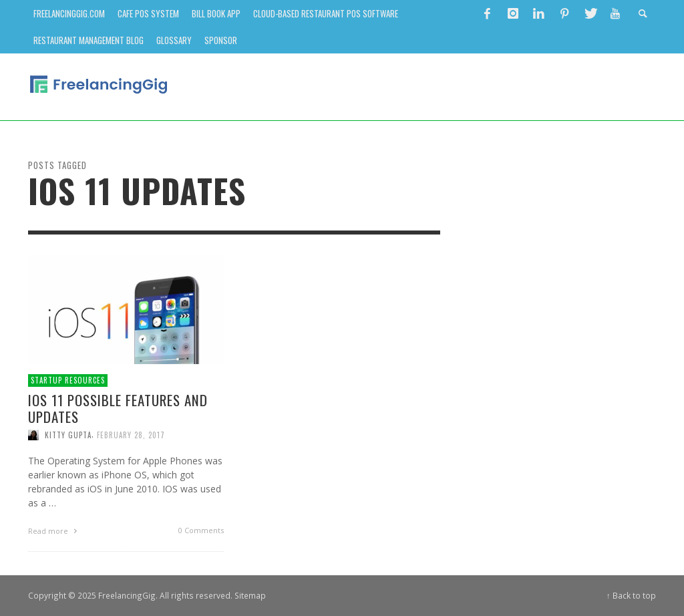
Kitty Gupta (68, 435)
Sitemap (250, 595)
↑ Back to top (631, 595)
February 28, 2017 (131, 435)
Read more (54, 531)
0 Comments (201, 530)
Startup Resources (68, 380)
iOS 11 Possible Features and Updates (118, 408)
